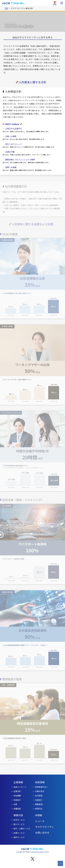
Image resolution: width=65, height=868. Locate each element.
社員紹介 (39, 800)
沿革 (15, 804)
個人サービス (19, 824)
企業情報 (18, 782)
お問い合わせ (42, 833)
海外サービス (19, 837)
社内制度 (39, 796)
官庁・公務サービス (22, 829)
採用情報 (40, 782)
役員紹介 (17, 800)
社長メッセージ (20, 787)
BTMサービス (19, 820)
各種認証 (17, 809)
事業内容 (18, 815)
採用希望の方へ (42, 787)
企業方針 (17, 791)
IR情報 (39, 815)
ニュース (40, 821)
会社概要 (17, 796)
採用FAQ (39, 809)
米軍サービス (19, 833)
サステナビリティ (44, 827)
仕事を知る (40, 791)
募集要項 (39, 804)
